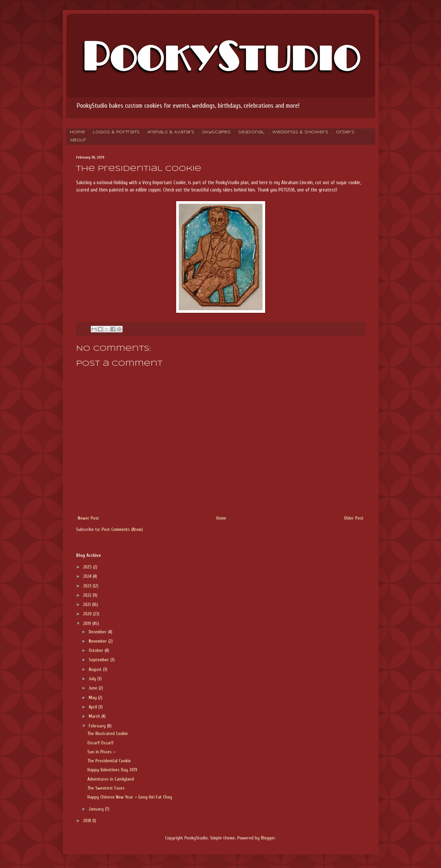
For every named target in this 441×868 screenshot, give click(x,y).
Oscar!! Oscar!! (100, 743)
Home (77, 132)
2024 (88, 576)
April (94, 707)
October (97, 650)
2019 (88, 623)
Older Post (354, 518)
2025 (88, 567)
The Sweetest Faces (106, 788)
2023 (88, 586)
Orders (345, 132)
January (97, 809)
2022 (88, 595)
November (99, 641)
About (78, 140)
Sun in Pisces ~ (101, 752)
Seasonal (251, 132)
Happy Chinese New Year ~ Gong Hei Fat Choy (130, 797)
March (95, 716)
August (96, 669)
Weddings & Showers (300, 132)
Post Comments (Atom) (122, 529)
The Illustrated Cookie (108, 734)
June (94, 688)
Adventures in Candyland (111, 779)
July (93, 679)
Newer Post (88, 518)
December (98, 632)
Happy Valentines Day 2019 (112, 770)
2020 (88, 614)
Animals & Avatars (171, 132)
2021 (88, 605)
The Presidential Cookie (109, 761)
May (93, 698)
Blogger (268, 838)
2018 (88, 821)
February (98, 726)
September (100, 660)
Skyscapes (216, 132)
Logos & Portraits (116, 132)
